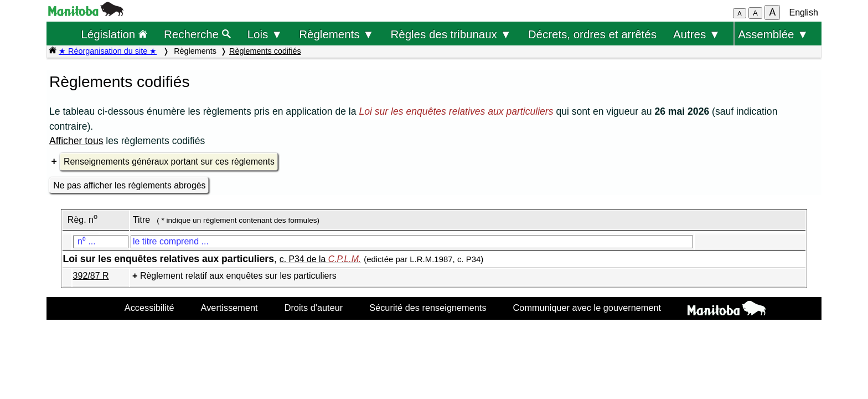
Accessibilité (149, 308)
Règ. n (82, 220)
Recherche (197, 34)
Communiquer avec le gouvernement (587, 308)
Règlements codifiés (265, 51)
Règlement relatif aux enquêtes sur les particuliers (238, 276)
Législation (114, 34)
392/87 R (91, 276)
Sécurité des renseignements (428, 308)
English (804, 12)
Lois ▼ (265, 34)
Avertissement (229, 308)
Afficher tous (76, 141)
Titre (141, 220)
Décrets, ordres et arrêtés (592, 34)
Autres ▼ (697, 34)
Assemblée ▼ (773, 34)
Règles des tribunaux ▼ (451, 34)
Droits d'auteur (314, 308)
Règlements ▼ (336, 34)
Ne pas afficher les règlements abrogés (129, 185)
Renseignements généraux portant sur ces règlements (169, 162)
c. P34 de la (321, 259)
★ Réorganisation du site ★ (108, 51)
